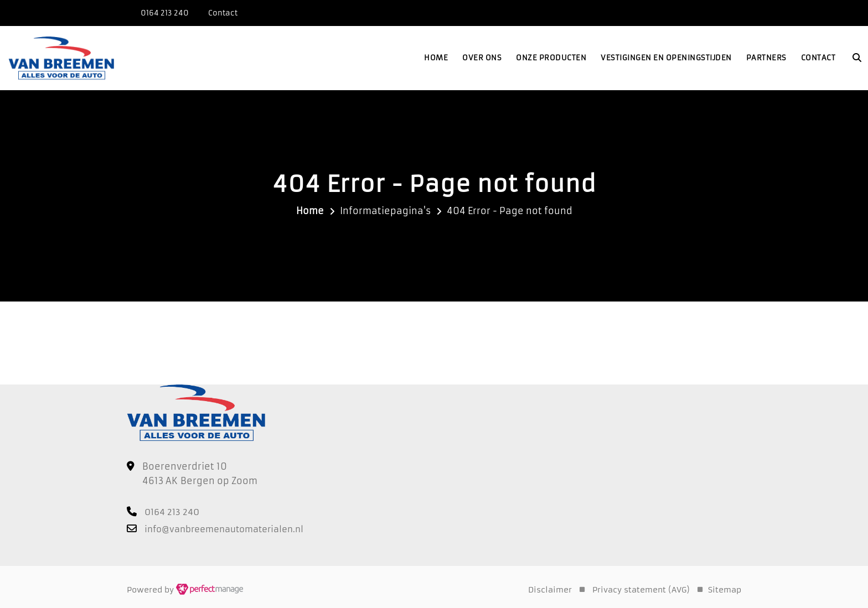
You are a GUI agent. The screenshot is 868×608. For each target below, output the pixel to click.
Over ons (482, 58)
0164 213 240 (165, 13)
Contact (818, 58)
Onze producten (551, 58)
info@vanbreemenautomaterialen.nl (224, 529)
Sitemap (725, 590)
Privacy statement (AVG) (641, 590)
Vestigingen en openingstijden (666, 58)
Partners (766, 58)
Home (436, 58)
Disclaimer (550, 590)
